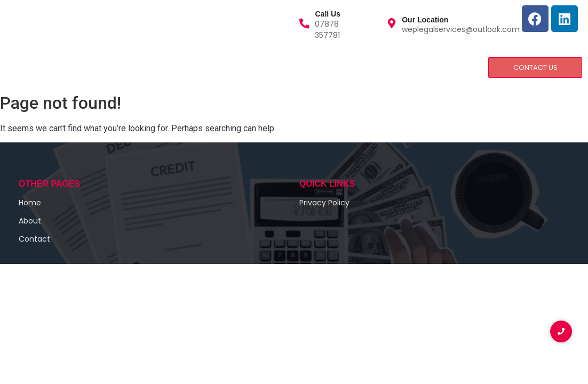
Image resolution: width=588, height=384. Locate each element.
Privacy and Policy (232, 67)
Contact (162, 67)
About (63, 67)
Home (21, 67)
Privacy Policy (324, 203)
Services (112, 67)
